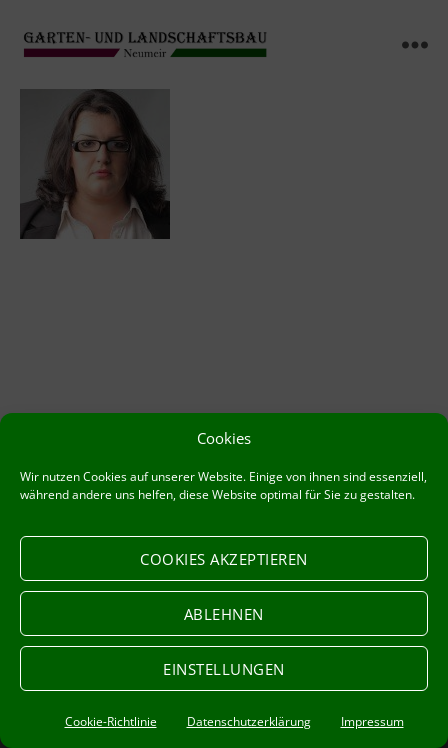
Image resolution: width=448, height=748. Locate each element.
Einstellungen (224, 669)
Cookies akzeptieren (224, 559)
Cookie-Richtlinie (111, 721)
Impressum (372, 721)
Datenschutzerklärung (249, 721)
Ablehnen (224, 614)
